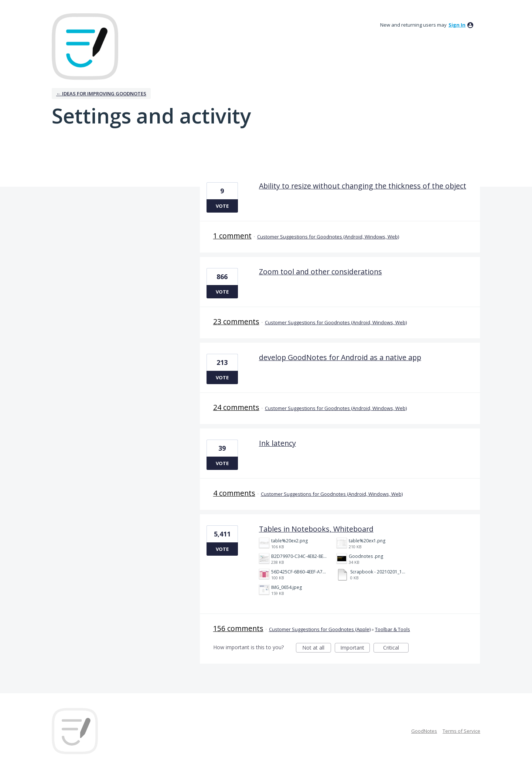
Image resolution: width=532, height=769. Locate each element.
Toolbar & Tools (393, 629)
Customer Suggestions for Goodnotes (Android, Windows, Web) (328, 237)
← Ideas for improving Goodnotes (101, 94)
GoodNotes (424, 731)
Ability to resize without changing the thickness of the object (363, 186)
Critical (396, 648)
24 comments (236, 407)
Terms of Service (461, 731)
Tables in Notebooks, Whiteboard (316, 529)
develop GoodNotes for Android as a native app (340, 357)
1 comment (232, 236)
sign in (457, 25)
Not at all (317, 648)
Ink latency (277, 443)
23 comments (236, 321)
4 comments (234, 493)
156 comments (238, 628)
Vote (222, 206)
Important (355, 648)
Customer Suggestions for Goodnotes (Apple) (320, 629)
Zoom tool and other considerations (320, 272)
